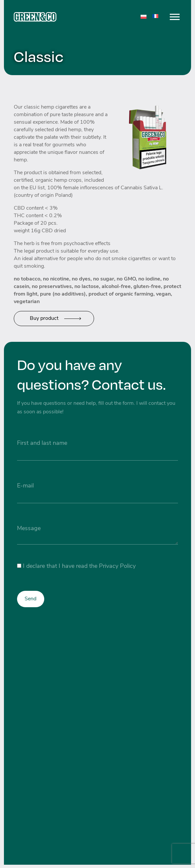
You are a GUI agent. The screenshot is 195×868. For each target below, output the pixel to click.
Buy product (44, 319)
